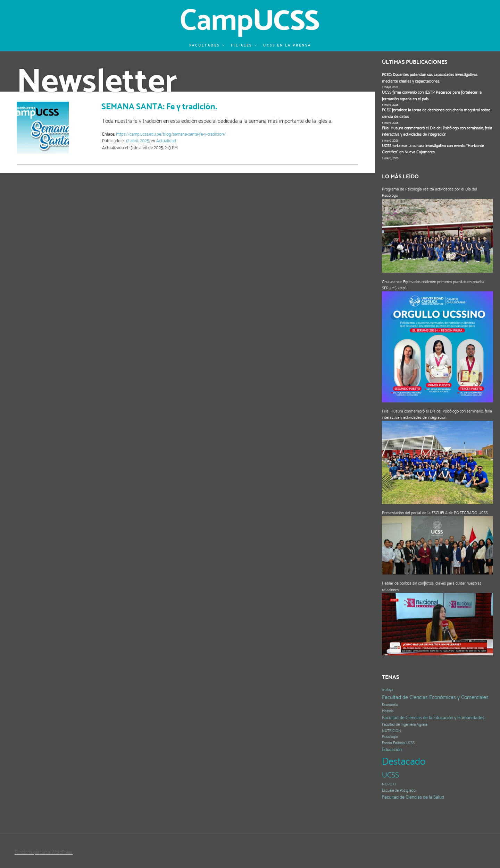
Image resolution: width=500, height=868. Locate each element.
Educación (392, 750)
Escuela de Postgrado (399, 790)
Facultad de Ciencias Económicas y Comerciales (435, 697)
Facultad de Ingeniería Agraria (405, 725)
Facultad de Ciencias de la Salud (413, 797)
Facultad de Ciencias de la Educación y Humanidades (433, 718)
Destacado (404, 761)
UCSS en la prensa (287, 45)
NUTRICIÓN (391, 731)
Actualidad (166, 141)
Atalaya (387, 690)
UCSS (390, 775)
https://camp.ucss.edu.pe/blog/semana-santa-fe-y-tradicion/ (171, 134)
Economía (390, 705)
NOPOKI (389, 784)
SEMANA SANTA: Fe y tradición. (159, 106)
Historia (388, 711)
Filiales (244, 45)
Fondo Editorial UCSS (398, 743)
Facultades (207, 45)
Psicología (390, 737)
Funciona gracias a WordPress (44, 852)
